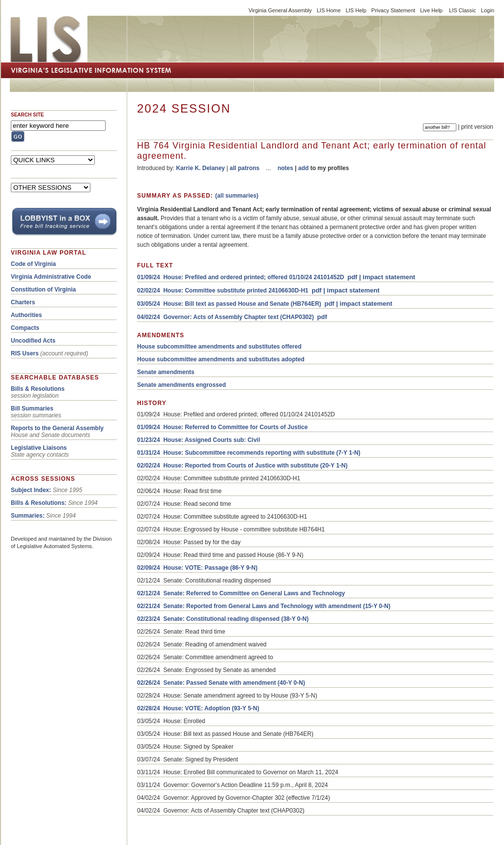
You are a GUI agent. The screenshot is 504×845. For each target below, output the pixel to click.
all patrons (245, 168)
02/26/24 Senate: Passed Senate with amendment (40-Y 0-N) (221, 683)
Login (488, 10)
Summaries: (28, 516)
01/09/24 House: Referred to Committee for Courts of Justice (222, 427)
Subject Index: (31, 490)
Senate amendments (166, 372)
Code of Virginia (33, 264)
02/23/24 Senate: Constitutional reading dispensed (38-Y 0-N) (223, 619)
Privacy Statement (393, 10)
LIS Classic (462, 10)
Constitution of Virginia (43, 290)
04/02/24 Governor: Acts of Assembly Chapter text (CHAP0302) (225, 317)
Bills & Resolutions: (39, 503)
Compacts (25, 328)
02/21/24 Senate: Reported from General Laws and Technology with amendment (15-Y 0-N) (264, 606)
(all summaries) (237, 196)
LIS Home (329, 10)
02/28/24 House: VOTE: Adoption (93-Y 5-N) (198, 708)
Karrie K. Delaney (200, 168)
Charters (23, 302)
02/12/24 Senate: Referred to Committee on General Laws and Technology (241, 593)
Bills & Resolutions (38, 389)
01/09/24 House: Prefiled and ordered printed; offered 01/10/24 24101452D (241, 277)
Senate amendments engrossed (182, 385)
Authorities (26, 315)
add (303, 168)
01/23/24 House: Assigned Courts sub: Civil (198, 440)
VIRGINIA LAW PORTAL (49, 253)
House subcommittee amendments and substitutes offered (219, 347)
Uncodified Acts (33, 341)
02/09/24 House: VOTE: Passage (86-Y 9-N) (197, 568)
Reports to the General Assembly (57, 428)
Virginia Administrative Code (51, 277)
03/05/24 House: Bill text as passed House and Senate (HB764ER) (229, 304)
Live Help (431, 10)
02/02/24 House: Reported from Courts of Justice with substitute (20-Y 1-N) (242, 466)
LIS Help (356, 10)
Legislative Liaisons (39, 448)
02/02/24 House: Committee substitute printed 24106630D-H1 (223, 291)
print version (477, 127)
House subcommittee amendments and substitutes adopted (221, 359)
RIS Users (25, 353)
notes (285, 168)
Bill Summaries (32, 408)
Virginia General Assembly (280, 10)
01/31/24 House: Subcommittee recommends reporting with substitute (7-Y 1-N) (249, 453)
